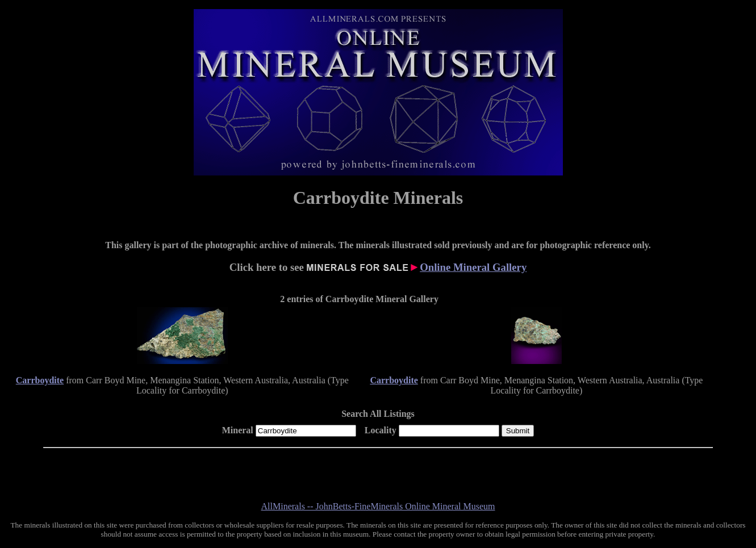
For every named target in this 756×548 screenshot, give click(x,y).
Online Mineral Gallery (473, 267)
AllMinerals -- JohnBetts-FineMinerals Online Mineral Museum (378, 506)
